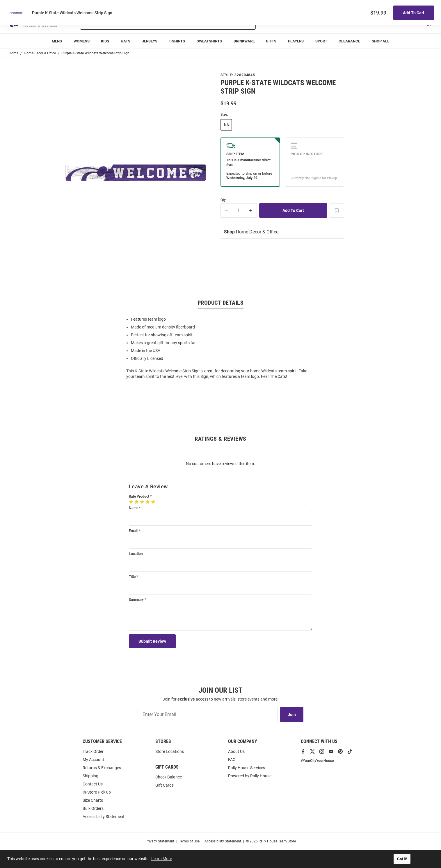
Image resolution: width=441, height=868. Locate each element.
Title (132, 577)
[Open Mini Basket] (429, 23)
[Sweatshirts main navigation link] (209, 41)
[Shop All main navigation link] (380, 41)
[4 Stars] (148, 502)
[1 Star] (132, 502)
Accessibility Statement (104, 817)
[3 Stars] (143, 502)
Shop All (380, 41)
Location (136, 554)
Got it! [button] (402, 859)
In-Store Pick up (97, 792)
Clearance (349, 41)
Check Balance (169, 777)
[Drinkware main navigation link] (244, 41)
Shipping (90, 776)
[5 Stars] (154, 502)
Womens (82, 41)
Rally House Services (247, 768)
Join (292, 715)
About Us (236, 751)
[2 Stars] (137, 502)
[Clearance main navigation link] (350, 41)
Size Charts (93, 800)
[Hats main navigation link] (126, 41)
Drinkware (244, 41)
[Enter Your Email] (208, 715)
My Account (93, 760)
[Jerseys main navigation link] (150, 41)
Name (134, 508)
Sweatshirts (209, 41)
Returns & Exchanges (102, 768)
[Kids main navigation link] (105, 41)
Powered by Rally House (250, 776)
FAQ (232, 760)
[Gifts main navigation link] (271, 41)
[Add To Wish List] (337, 210)
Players (296, 41)
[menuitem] (296, 41)
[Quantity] (239, 210)
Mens (57, 41)
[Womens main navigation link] (82, 41)
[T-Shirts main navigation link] (177, 41)
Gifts (271, 41)
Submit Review (152, 641)
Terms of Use (189, 841)
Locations (424, 6)
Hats (126, 41)
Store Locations (170, 751)
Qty (223, 200)
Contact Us (93, 784)
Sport (321, 41)
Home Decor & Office (251, 232)
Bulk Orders (93, 808)
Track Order (389, 6)
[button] (363, 23)
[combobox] (153, 23)
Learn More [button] (162, 859)
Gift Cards (165, 785)
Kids (105, 41)
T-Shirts (177, 41)
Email (133, 531)
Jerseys (150, 41)
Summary (136, 600)
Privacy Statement (160, 841)
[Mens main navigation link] (57, 41)
